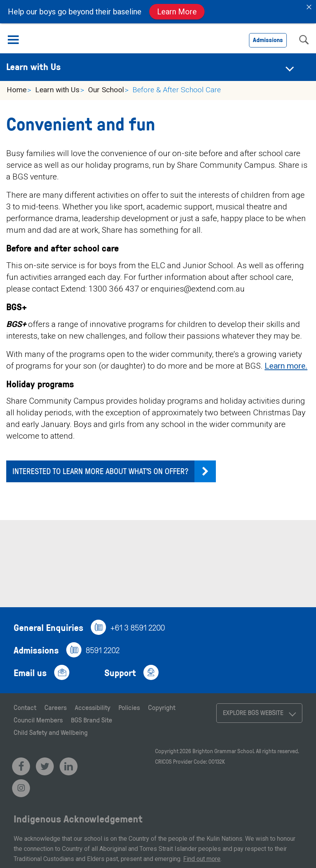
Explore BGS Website (253, 712)
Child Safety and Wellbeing (51, 732)
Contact (25, 707)
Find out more (202, 859)
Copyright (162, 707)
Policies (129, 707)
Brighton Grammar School (223, 751)
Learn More (177, 12)
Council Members (38, 720)
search (304, 40)
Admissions (268, 40)
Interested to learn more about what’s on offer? (101, 471)
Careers (56, 707)
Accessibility (93, 707)
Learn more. (286, 366)
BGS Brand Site (92, 720)
